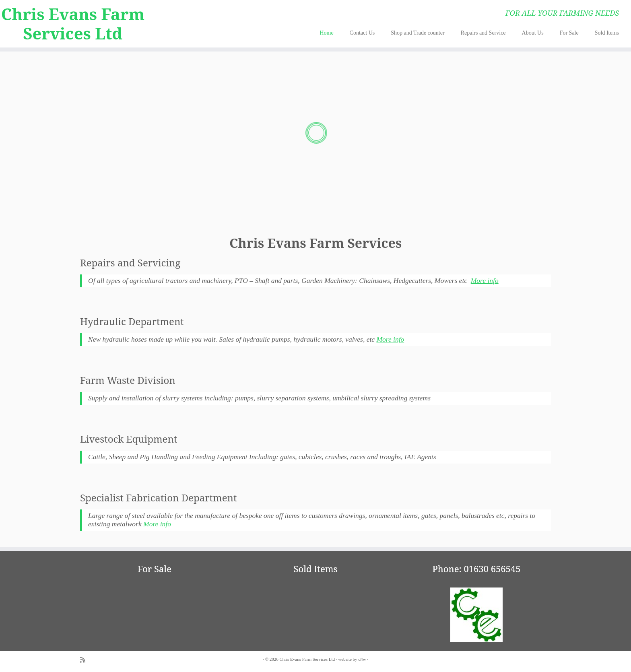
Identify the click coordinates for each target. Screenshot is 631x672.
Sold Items (607, 33)
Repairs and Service (483, 33)
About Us (533, 33)
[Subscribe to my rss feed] (85, 660)
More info (485, 280)
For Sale (569, 33)
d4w (362, 659)
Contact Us (362, 33)
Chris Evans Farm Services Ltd (73, 24)
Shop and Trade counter (418, 33)
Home (326, 33)
